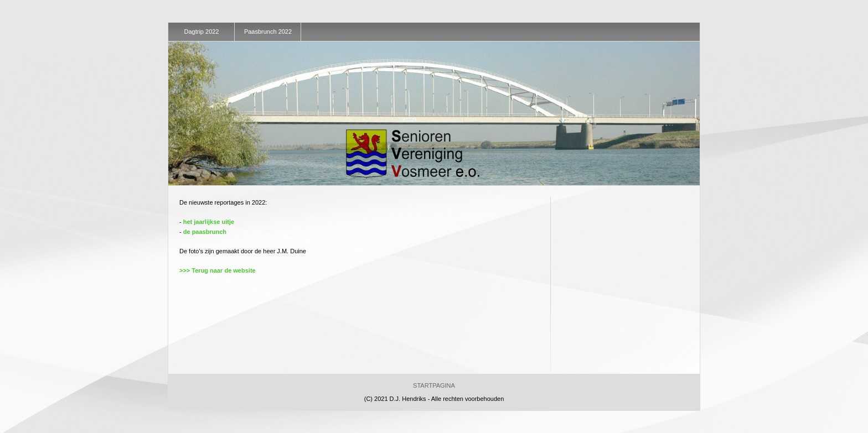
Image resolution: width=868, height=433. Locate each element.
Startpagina (434, 385)
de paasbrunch (205, 232)
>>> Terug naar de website (218, 270)
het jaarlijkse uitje (209, 222)
